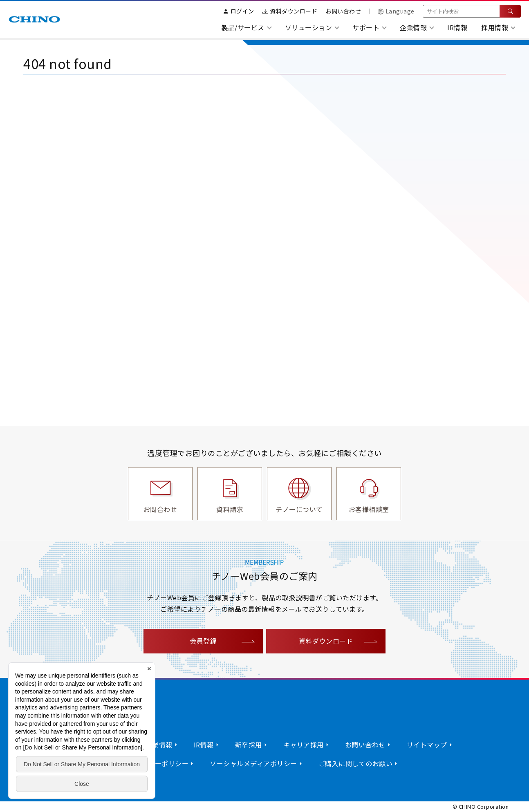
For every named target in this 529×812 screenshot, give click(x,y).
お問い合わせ (343, 11)
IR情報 (457, 27)
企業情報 (159, 745)
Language (396, 11)
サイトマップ (427, 745)
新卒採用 (249, 745)
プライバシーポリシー (155, 763)
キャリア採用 (304, 745)
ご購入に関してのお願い (356, 763)
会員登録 (203, 641)
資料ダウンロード (290, 11)
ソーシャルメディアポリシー (253, 763)
